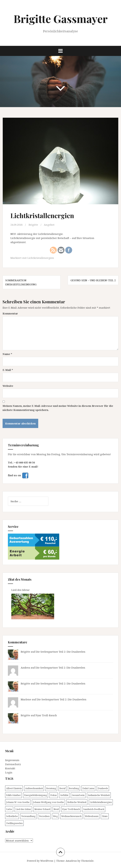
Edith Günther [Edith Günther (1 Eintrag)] (13, 795)
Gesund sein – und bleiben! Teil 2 (93, 280)
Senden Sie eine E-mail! (23, 467)
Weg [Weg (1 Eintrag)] (55, 816)
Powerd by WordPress (40, 861)
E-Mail (8, 370)
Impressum (12, 760)
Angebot (49, 225)
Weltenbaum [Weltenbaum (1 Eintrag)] (92, 816)
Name (7, 354)
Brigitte (33, 225)
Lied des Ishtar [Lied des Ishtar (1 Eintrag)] (23, 809)
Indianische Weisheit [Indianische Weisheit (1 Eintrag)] (99, 795)
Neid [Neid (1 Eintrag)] (56, 809)
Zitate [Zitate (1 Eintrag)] (105, 816)
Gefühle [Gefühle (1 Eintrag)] (64, 795)
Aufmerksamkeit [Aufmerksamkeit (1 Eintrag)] (34, 788)
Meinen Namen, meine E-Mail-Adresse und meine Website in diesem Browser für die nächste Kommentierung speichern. (58, 408)
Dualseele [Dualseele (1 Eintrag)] (103, 788)
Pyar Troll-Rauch (46, 715)
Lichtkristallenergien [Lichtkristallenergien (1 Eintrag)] (101, 802)
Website (8, 386)
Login (9, 772)
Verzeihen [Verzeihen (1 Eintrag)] (44, 816)
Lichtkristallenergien (41, 258)
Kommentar (10, 313)
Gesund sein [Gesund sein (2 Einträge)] (78, 795)
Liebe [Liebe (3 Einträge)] (9, 809)
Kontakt (10, 768)
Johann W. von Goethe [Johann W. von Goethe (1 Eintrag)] (18, 802)
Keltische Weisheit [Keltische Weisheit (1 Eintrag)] (77, 802)
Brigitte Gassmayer (61, 19)
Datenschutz (13, 764)
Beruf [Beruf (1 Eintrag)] (62, 788)
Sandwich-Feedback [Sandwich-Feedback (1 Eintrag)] (94, 809)
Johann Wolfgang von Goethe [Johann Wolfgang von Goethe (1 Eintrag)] (48, 802)
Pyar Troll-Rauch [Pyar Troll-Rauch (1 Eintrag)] (71, 809)
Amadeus (71, 861)
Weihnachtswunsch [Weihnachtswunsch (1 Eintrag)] (71, 816)
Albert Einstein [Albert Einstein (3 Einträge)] (14, 788)
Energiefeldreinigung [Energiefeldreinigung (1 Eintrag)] (36, 795)
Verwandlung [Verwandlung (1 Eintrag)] (28, 816)
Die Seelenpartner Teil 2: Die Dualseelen (60, 652)
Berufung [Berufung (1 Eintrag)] (74, 788)
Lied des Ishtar (21, 590)
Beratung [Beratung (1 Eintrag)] (51, 788)
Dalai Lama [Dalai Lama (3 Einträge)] (88, 788)
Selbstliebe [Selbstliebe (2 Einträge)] (12, 816)
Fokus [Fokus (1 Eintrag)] (54, 795)
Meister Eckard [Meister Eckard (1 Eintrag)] (42, 809)
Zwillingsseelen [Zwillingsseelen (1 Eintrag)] (14, 823)
